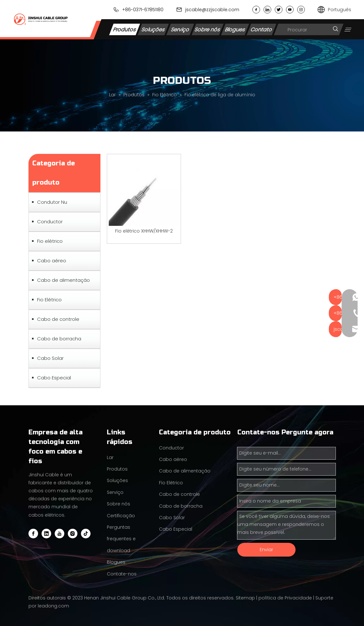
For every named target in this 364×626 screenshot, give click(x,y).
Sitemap (245, 598)
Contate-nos (122, 574)
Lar (110, 457)
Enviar (266, 550)
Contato (262, 29)
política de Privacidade (285, 598)
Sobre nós (208, 29)
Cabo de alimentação (63, 280)
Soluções (153, 29)
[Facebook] (33, 534)
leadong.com (53, 606)
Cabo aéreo (52, 261)
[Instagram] (73, 534)
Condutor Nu (52, 202)
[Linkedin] (46, 534)
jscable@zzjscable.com (212, 10)
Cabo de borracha (59, 339)
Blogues (235, 29)
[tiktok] (86, 534)
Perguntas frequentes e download (121, 539)
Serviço (180, 29)
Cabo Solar (50, 358)
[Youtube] (59, 534)
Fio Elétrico (49, 300)
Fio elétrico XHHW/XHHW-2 (144, 231)
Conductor (50, 222)
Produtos (125, 29)
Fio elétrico (50, 241)
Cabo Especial (54, 378)
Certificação (121, 516)
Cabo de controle (58, 319)
